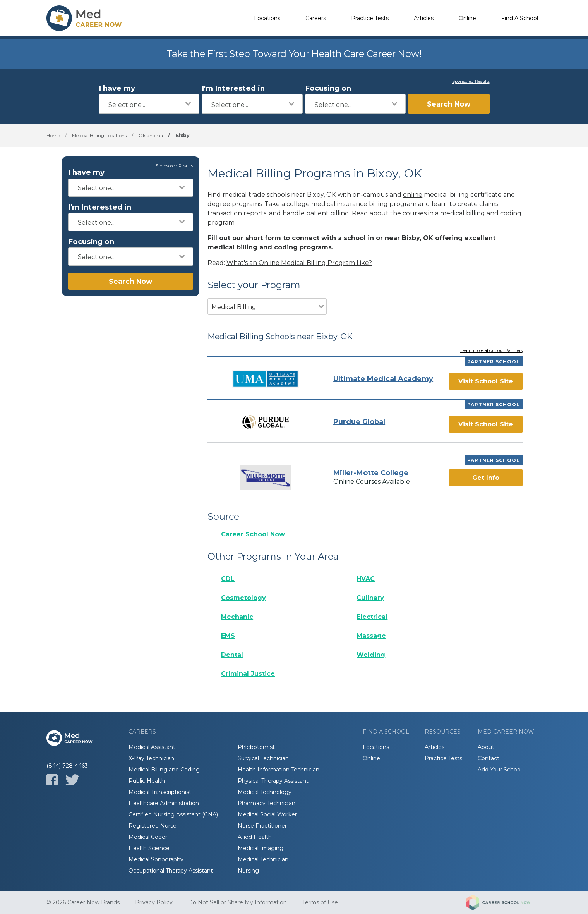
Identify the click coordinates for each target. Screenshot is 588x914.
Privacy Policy (154, 902)
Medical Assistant (152, 747)
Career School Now (253, 534)
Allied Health (255, 837)
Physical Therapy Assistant (273, 781)
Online (467, 18)
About (486, 747)
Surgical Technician (263, 758)
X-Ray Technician (151, 758)
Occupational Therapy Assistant (171, 871)
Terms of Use (320, 902)
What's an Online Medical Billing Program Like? (299, 263)
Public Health (147, 781)
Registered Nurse (153, 826)
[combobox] (149, 104)
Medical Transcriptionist (160, 792)
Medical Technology (265, 792)
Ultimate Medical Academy (383, 379)
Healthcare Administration (164, 803)
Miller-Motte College (371, 473)
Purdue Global (359, 422)
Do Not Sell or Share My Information (237, 902)
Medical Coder (148, 837)
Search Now (449, 104)
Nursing (248, 871)
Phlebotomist (256, 747)
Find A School (520, 18)
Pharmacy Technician (267, 803)
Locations (267, 18)
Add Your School (500, 770)
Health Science (149, 848)
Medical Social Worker (267, 814)
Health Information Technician (279, 770)
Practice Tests (370, 18)
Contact (489, 758)
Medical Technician (263, 859)
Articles (424, 18)
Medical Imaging (261, 848)
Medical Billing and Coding (164, 770)
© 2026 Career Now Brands (83, 902)
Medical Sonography (156, 859)
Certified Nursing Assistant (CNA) (173, 814)
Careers (316, 18)
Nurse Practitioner (262, 826)
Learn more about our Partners (491, 351)
